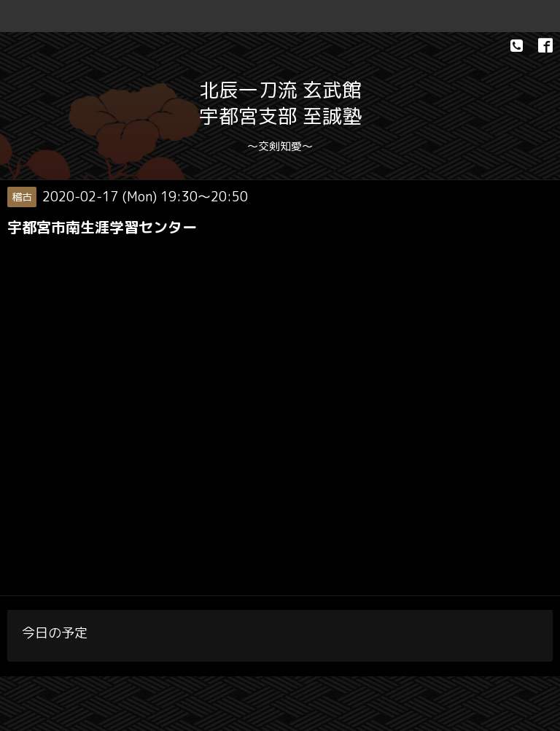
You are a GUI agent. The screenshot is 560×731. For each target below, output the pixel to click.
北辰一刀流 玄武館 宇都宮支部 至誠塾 (280, 103)
